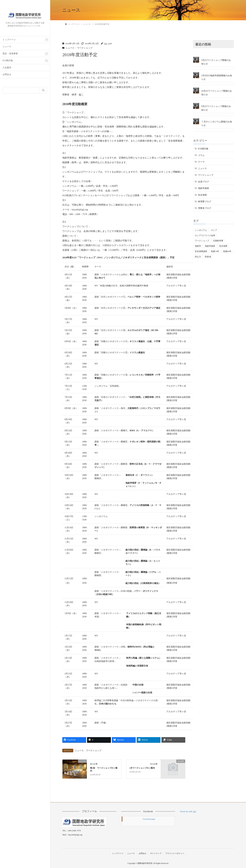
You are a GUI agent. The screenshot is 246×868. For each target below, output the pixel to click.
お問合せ (7, 74)
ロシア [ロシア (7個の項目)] (214, 230)
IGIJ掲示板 (8, 60)
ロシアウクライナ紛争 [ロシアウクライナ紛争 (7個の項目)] (205, 235)
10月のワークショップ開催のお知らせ (217, 93)
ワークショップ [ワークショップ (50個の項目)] (202, 241)
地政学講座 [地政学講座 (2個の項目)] (210, 246)
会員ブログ (203, 182)
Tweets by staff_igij (188, 811)
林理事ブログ (205, 202)
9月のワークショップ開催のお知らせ (216, 108)
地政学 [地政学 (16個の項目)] (198, 246)
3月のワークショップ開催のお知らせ (216, 62)
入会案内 (7, 68)
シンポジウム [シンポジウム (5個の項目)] (201, 230)
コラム (201, 155)
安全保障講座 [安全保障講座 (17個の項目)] (201, 251)
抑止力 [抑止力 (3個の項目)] (198, 257)
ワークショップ (85, 48)
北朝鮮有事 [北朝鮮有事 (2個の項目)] (218, 241)
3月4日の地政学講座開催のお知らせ (217, 77)
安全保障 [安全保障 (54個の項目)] (223, 246)
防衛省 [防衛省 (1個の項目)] (208, 257)
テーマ (201, 162)
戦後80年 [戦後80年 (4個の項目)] (227, 251)
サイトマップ (156, 853)
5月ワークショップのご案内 (142, 768)
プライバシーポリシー (175, 853)
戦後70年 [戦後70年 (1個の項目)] (215, 251)
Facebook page (149, 819)
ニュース (7, 47)
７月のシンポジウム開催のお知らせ (217, 124)
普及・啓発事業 (10, 54)
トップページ (9, 40)
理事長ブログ (205, 208)
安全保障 (202, 195)
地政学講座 (203, 188)
